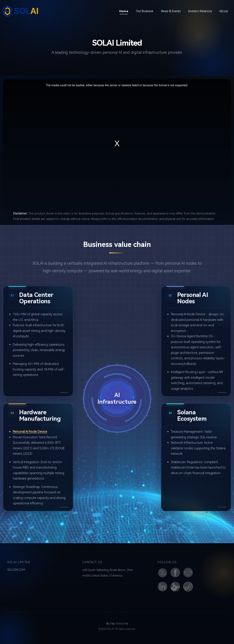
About (224, 11)
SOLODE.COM (16, 570)
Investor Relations (200, 11)
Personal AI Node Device (30, 432)
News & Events (171, 11)
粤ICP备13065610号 (117, 624)
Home (125, 11)
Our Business (145, 11)
